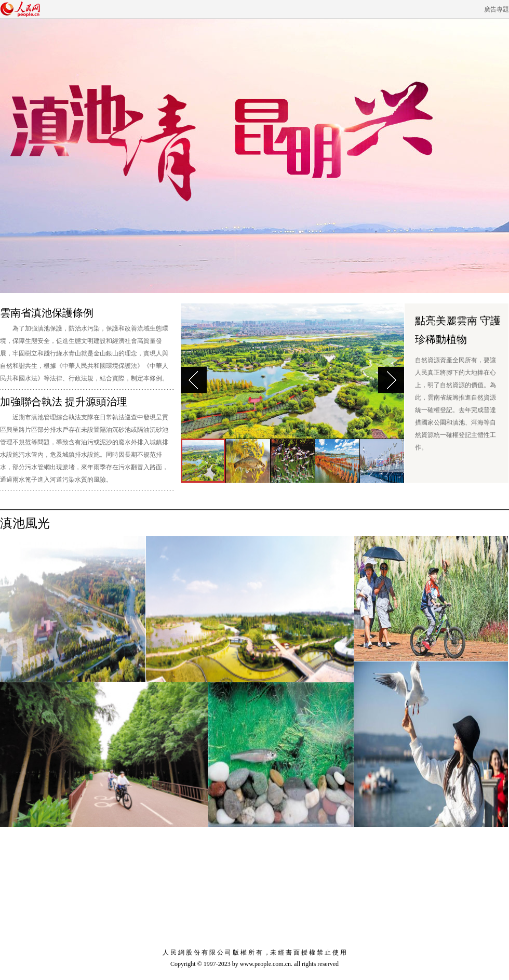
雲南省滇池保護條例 (47, 313)
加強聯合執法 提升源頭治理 (64, 402)
